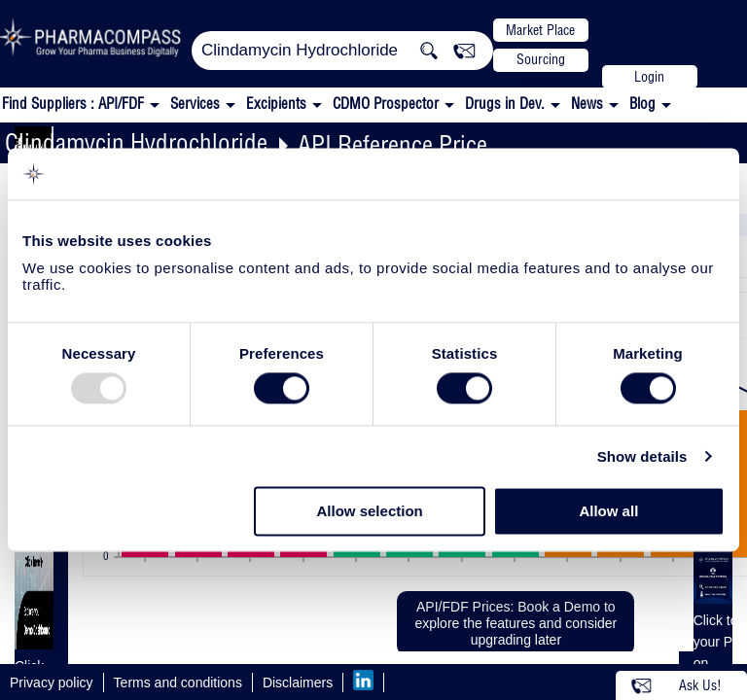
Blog (642, 104)
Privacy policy (52, 682)
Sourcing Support (541, 61)
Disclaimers (298, 682)
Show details (642, 456)
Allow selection (370, 512)
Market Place (540, 30)
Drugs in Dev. (505, 104)
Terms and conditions (178, 682)
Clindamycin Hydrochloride (136, 142)
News (587, 104)
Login (649, 77)
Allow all (608, 512)
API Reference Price (392, 144)
